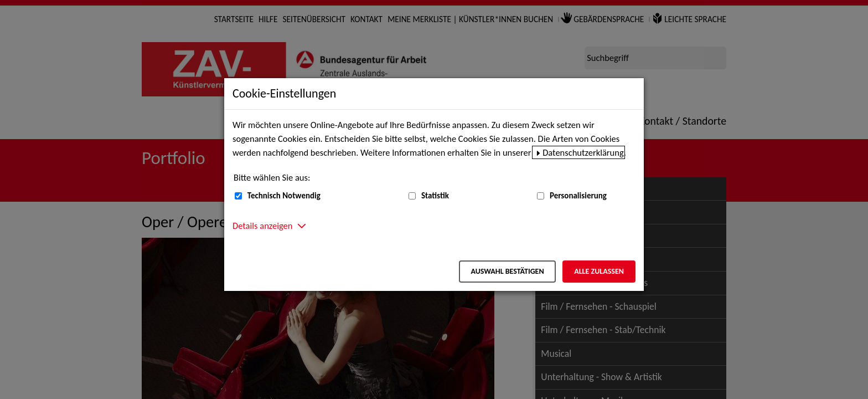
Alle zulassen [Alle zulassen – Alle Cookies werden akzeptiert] (599, 271)
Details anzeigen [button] (262, 226)
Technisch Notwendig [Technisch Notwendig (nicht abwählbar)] (284, 196)
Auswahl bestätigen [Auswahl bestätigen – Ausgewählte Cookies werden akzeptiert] (507, 271)
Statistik (435, 196)
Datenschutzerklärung (583, 152)
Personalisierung (578, 196)
